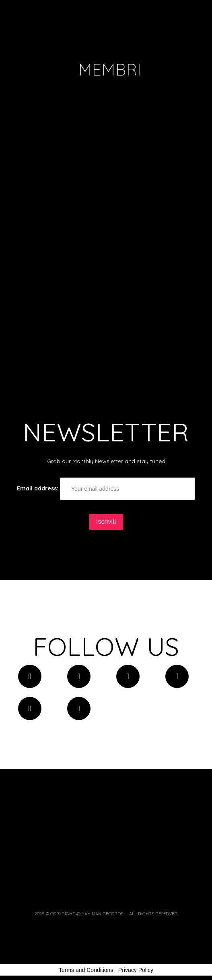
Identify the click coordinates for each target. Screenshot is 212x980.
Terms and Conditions (86, 970)
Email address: (106, 489)
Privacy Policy (136, 970)
